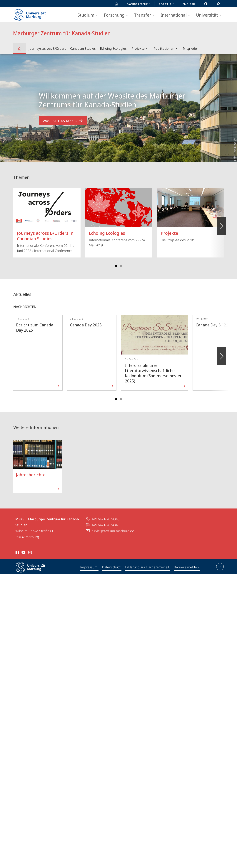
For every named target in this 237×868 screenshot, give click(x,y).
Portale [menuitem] (167, 4)
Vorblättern (222, 224)
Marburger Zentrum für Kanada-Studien (22, 50)
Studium (89, 15)
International (176, 15)
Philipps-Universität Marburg (34, 570)
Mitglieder (190, 48)
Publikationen (167, 49)
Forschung (117, 15)
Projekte (141, 49)
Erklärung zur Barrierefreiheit (148, 567)
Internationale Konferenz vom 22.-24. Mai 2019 (119, 217)
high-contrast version (204, 4)
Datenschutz (111, 567)
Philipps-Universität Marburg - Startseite (33, 14)
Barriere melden (187, 567)
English (189, 4)
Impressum (89, 567)
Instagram (30, 553)
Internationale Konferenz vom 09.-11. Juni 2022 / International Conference (47, 220)
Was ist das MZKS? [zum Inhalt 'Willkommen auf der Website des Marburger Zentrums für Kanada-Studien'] (63, 121)
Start (114, 4)
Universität (210, 15)
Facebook (17, 553)
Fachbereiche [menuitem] (140, 4)
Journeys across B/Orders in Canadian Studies (62, 48)
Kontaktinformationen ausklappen (220, 567)
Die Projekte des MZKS (190, 215)
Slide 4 (121, 266)
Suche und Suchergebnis (216, 4)
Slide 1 (116, 266)
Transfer (145, 15)
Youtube (23, 553)
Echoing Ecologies (113, 48)
